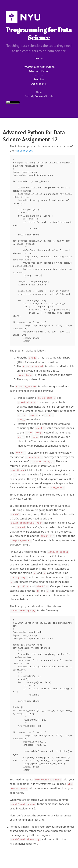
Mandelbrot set (24, 150)
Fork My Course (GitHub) (39, 96)
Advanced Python (39, 71)
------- (39, 63)
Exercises (39, 79)
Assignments (39, 84)
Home (39, 58)
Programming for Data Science (39, 34)
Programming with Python (39, 67)
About (39, 92)
